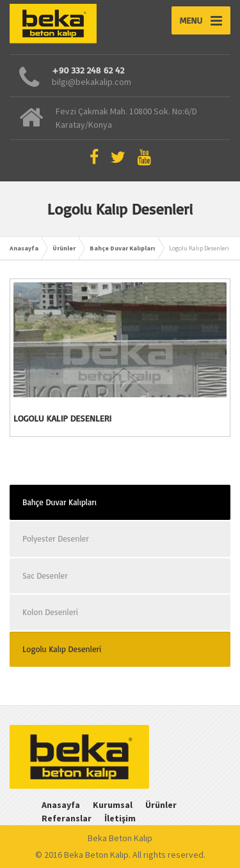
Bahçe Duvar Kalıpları (122, 248)
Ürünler (64, 248)
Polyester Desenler (56, 538)
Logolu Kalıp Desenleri (62, 418)
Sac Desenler (45, 575)
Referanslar (67, 818)
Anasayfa (24, 248)
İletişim (120, 818)
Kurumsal (113, 805)
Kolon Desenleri (50, 612)
